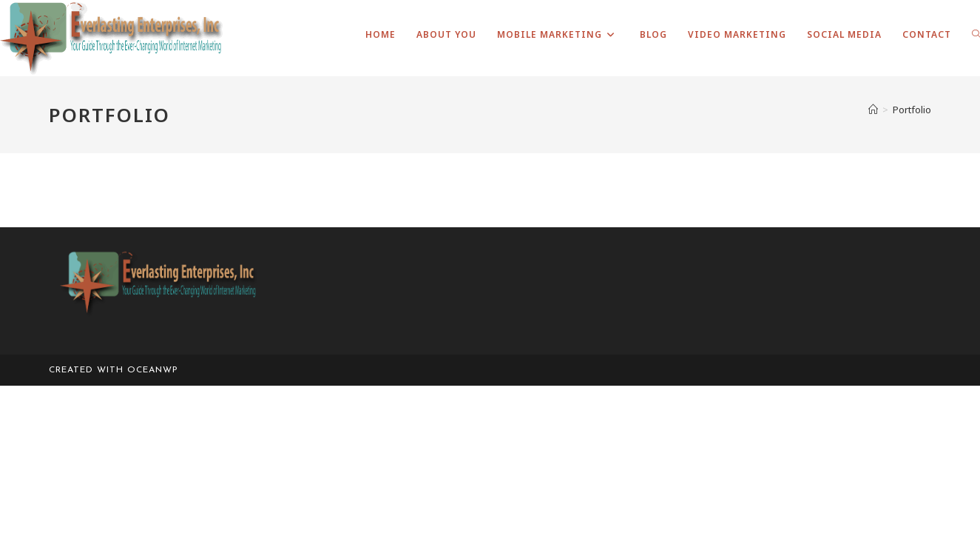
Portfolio (912, 110)
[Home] (873, 110)
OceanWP (153, 370)
